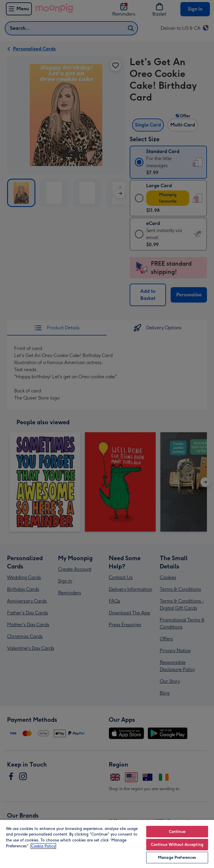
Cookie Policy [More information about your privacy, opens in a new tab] (43, 846)
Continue (177, 832)
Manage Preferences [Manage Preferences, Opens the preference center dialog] (177, 858)
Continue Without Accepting (177, 845)
